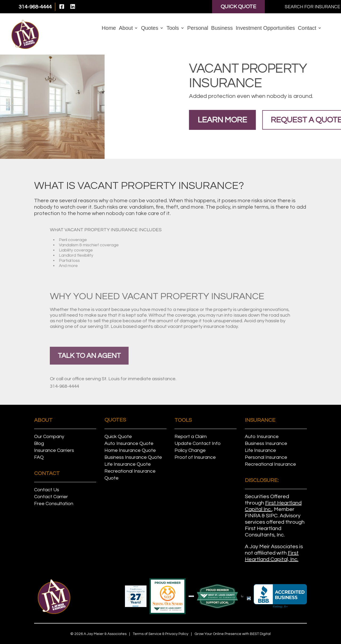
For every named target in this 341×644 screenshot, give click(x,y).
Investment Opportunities (265, 28)
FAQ (39, 457)
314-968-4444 (99, 385)
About (126, 28)
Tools (173, 28)
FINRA (253, 516)
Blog (39, 443)
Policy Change (190, 450)
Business (222, 28)
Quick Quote (238, 7)
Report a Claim (191, 437)
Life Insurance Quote (128, 464)
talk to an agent (116, 356)
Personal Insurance (266, 457)
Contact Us (47, 490)
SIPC (272, 516)
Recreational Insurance (270, 464)
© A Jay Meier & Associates (98, 634)
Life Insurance (260, 450)
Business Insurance (266, 443)
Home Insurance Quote (130, 450)
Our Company (49, 437)
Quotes (149, 28)
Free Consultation (54, 504)
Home (109, 28)
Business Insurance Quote (133, 457)
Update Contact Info (198, 443)
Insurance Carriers (54, 450)
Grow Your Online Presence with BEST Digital (233, 634)
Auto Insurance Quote (129, 443)
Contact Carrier (51, 497)
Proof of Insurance (195, 457)
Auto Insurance (262, 437)
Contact (307, 28)
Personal (198, 28)
